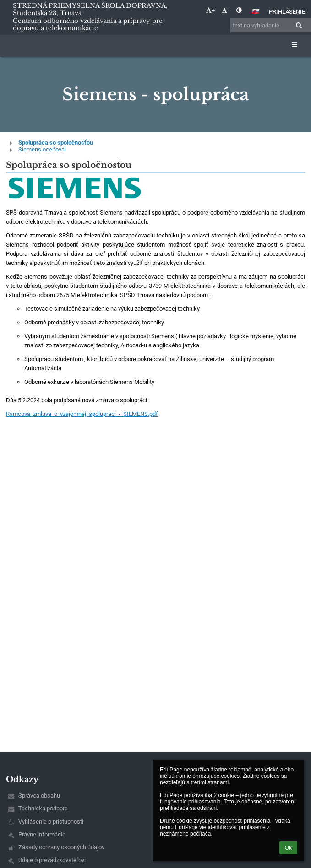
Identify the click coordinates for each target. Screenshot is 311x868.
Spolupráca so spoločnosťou (56, 143)
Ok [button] (288, 848)
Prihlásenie (287, 12)
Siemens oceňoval (42, 149)
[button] (256, 11)
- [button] (225, 10)
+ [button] (210, 10)
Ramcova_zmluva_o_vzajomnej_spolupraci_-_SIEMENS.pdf (82, 414)
